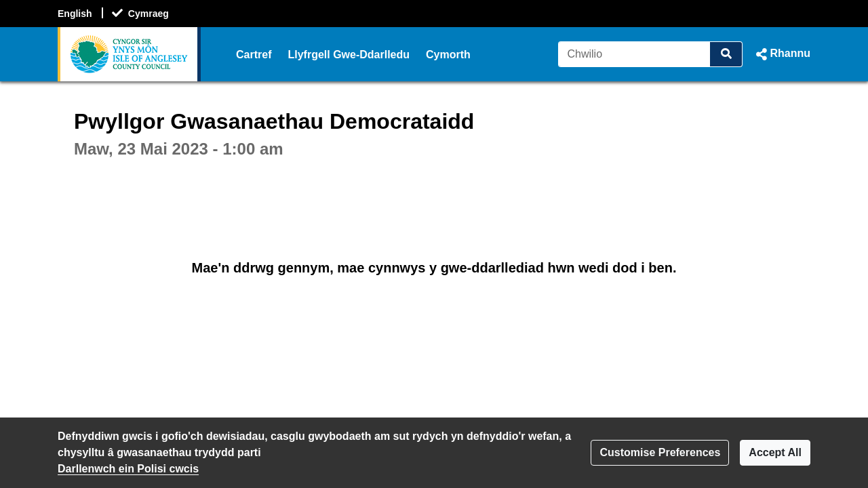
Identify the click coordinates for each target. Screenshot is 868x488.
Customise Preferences (660, 452)
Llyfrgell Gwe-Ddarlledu (349, 55)
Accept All (775, 452)
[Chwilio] (634, 54)
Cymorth (448, 55)
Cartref (254, 55)
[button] (782, 54)
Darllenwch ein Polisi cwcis (128, 469)
